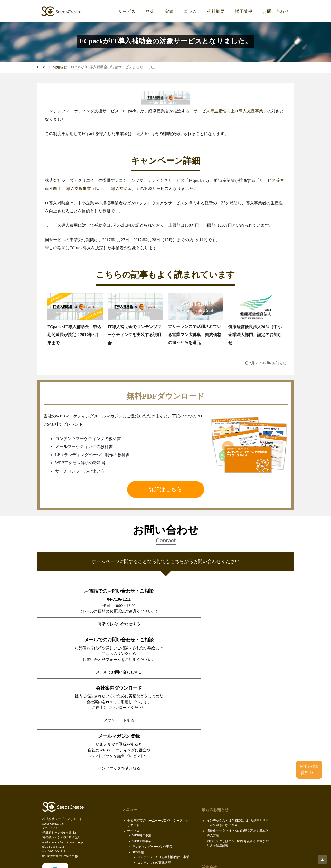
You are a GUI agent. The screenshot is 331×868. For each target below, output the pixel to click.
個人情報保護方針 (139, 830)
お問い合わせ (276, 12)
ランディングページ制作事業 (152, 745)
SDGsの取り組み (139, 825)
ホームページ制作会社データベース (231, 814)
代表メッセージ (143, 795)
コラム (190, 12)
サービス (127, 12)
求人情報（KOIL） (145, 801)
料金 (150, 12)
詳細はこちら (166, 489)
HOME (42, 67)
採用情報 (244, 12)
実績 (169, 12)
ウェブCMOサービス (146, 778)
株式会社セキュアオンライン (227, 776)
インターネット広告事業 (149, 767)
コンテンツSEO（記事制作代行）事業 (163, 755)
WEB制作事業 (142, 733)
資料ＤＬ (309, 770)
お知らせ (60, 67)
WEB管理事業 (142, 739)
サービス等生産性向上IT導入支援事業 (228, 111)
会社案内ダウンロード (143, 808)
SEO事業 (138, 750)
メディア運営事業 (145, 773)
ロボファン (214, 808)
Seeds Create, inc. (165, 859)
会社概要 (216, 12)
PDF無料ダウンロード (142, 813)
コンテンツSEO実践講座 (154, 760)
